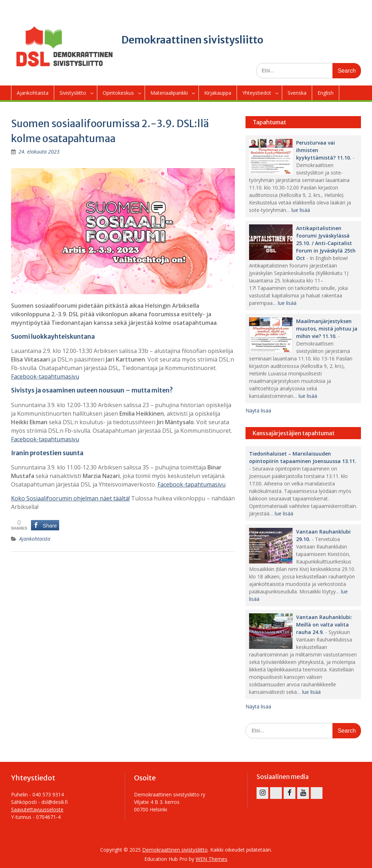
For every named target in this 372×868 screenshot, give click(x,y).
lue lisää (301, 210)
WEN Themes (211, 859)
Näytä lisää (258, 410)
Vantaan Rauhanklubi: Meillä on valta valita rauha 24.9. (324, 625)
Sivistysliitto (73, 93)
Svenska (297, 93)
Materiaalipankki (169, 93)
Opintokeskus (118, 93)
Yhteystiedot (257, 93)
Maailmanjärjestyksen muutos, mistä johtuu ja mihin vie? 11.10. (327, 329)
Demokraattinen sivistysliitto (192, 40)
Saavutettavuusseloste (37, 809)
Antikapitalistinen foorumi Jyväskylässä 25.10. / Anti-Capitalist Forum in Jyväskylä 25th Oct (326, 243)
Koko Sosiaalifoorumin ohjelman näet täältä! (70, 498)
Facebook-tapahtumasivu (45, 376)
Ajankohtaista (33, 93)
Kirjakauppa (218, 93)
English (325, 93)
